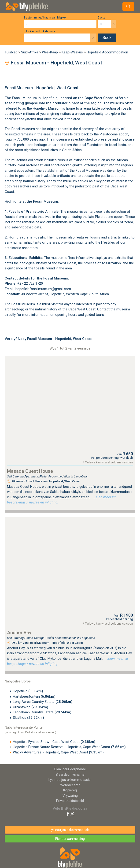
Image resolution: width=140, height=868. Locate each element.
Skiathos (28, 718)
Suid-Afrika (30, 52)
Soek (107, 38)
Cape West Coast (82, 309)
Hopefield (50, 98)
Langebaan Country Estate (42, 712)
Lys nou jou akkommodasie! (70, 780)
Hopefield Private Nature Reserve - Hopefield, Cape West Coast (69, 747)
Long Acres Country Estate (43, 702)
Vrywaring (70, 796)
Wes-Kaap (50, 52)
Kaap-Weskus (72, 52)
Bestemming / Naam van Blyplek (45, 18)
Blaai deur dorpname (70, 769)
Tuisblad (11, 52)
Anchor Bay (19, 633)
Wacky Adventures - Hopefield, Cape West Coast (58, 752)
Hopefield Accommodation (107, 52)
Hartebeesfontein (34, 697)
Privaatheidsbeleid (70, 801)
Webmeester (70, 785)
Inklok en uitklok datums (40, 31)
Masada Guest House (30, 471)
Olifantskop (31, 707)
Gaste (101, 18)
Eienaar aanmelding (70, 839)
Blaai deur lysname (70, 775)
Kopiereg (70, 790)
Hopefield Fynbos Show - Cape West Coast (54, 742)
